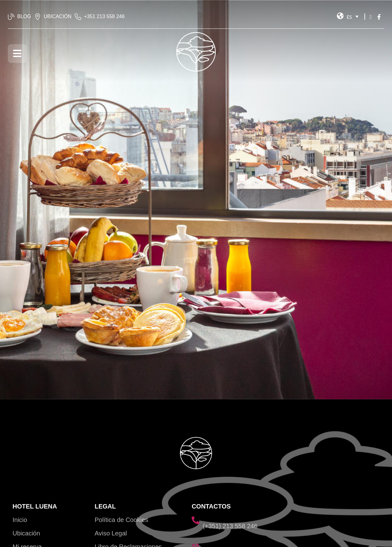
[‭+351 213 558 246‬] (78, 17)
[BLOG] (11, 17)
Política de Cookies (121, 520)
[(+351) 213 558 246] (196, 520)
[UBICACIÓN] (38, 17)
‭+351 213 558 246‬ (104, 16)
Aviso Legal (111, 533)
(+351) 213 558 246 (230, 526)
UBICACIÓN (57, 16)
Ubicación (26, 533)
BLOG (24, 16)
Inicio (20, 520)
